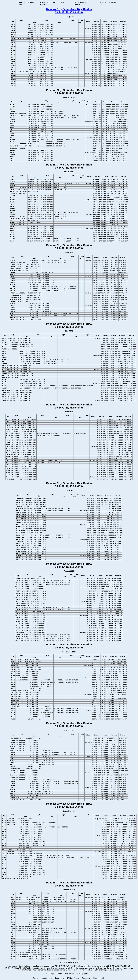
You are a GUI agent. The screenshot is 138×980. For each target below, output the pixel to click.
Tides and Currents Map (26, 3)
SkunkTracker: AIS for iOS (108, 3)
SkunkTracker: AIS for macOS (82, 3)
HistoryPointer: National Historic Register (53, 3)
